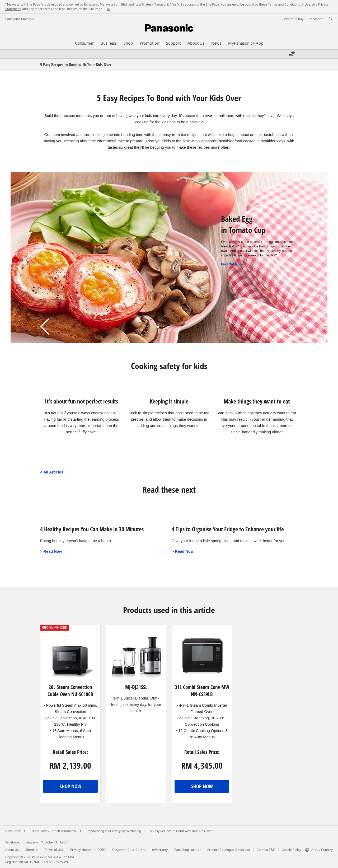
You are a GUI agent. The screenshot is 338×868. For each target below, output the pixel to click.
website (18, 4)
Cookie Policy (291, 850)
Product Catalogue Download (229, 850)
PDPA (102, 850)
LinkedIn (62, 842)
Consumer (13, 831)
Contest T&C (266, 850)
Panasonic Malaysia (20, 19)
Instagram (30, 842)
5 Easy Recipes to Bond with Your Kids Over (181, 831)
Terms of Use (54, 850)
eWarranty (160, 850)
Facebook (12, 842)
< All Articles (52, 472)
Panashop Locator (187, 850)
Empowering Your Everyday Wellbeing (113, 831)
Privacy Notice (81, 850)
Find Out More (232, 264)
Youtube (47, 842)
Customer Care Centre (129, 850)
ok (109, 9)
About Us (12, 850)
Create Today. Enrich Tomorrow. (53, 831)
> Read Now (51, 551)
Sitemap (31, 850)
